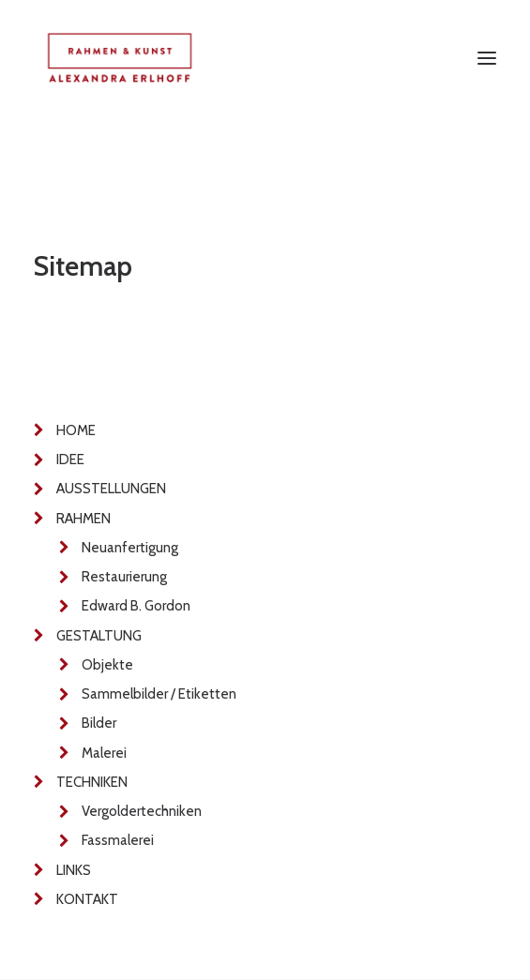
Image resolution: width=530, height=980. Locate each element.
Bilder (99, 723)
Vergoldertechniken (142, 811)
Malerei (104, 753)
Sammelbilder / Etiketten (159, 694)
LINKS (74, 870)
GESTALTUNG (99, 636)
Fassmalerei (118, 840)
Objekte (107, 665)
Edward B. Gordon (136, 606)
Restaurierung (124, 577)
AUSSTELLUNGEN (111, 489)
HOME (76, 430)
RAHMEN (83, 519)
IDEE (70, 460)
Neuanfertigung (130, 548)
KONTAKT (87, 899)
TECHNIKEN (92, 782)
